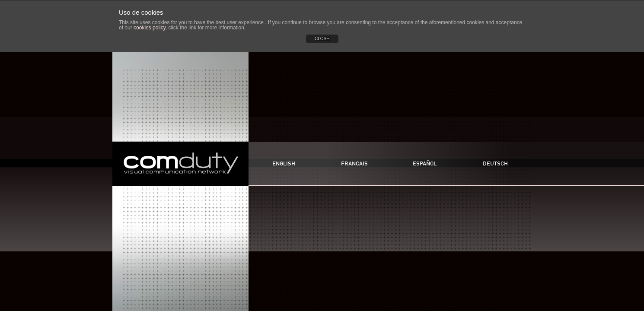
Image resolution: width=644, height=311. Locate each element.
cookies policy (150, 28)
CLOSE (322, 39)
